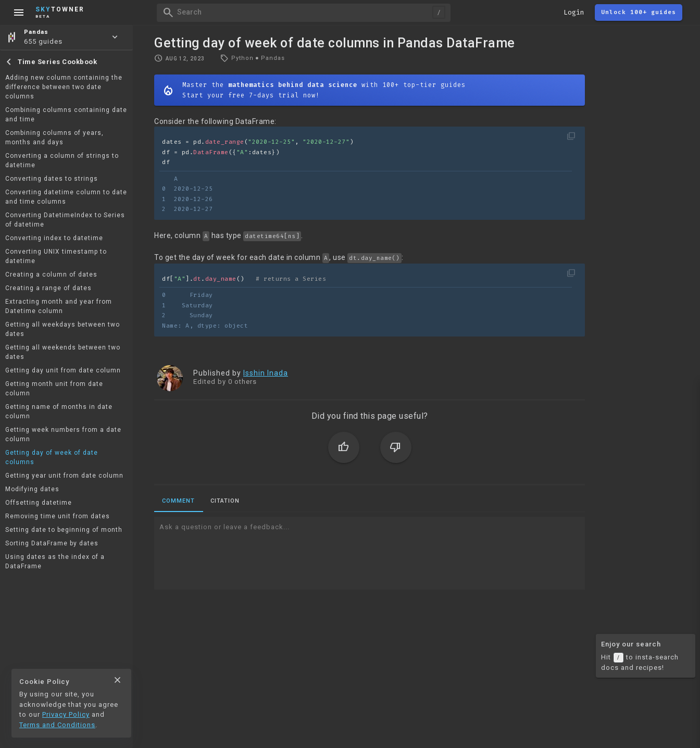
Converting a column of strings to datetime (62, 160)
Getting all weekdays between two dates (63, 329)
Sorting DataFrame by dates (52, 543)
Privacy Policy (66, 714)
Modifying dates (32, 489)
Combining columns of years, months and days (54, 138)
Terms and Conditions (57, 725)
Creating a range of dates (48, 288)
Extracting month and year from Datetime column (59, 306)
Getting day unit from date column (63, 370)
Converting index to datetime (54, 238)
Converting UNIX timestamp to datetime (56, 256)
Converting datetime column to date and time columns (66, 197)
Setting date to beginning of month (64, 530)
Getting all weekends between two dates (63, 352)
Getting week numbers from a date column (63, 434)
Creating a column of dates (51, 275)
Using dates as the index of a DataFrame (55, 562)
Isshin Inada (266, 373)
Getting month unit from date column (54, 389)
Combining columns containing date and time (66, 115)
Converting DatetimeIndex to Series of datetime (65, 220)
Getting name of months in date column (59, 412)
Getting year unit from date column (64, 476)
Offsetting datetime (39, 503)
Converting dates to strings (52, 179)
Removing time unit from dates (58, 516)
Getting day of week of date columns (52, 457)
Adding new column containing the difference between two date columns (64, 87)
